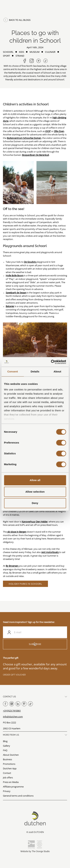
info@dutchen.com (13, 717)
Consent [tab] (13, 371)
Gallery (7, 746)
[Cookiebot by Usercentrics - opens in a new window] (51, 362)
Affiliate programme (13, 787)
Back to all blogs (17, 20)
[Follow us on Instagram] (32, 61)
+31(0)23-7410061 (12, 711)
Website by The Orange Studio (35, 851)
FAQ (5, 750)
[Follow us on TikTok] (46, 61)
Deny (35, 503)
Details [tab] (35, 371)
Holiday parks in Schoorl (25, 584)
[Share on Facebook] (25, 61)
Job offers (8, 778)
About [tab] (57, 371)
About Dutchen (11, 755)
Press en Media (11, 782)
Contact (7, 773)
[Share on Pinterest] (39, 61)
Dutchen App (10, 768)
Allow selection (35, 492)
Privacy (7, 791)
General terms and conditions (18, 796)
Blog (5, 741)
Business (7, 759)
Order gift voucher (14, 675)
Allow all (35, 480)
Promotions (9, 764)
